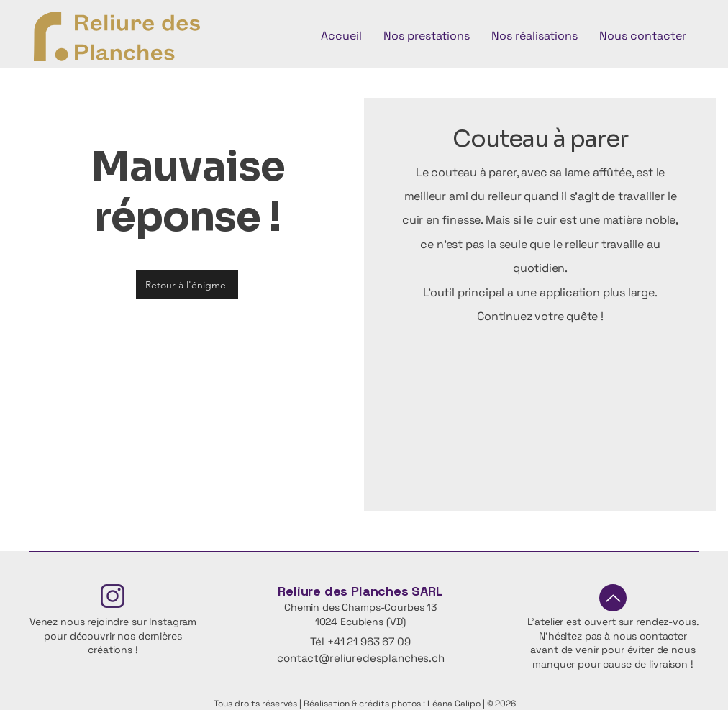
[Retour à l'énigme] (187, 285)
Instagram (173, 622)
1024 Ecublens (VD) (360, 622)
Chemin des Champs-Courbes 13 (360, 607)
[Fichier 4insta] (113, 596)
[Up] (613, 598)
